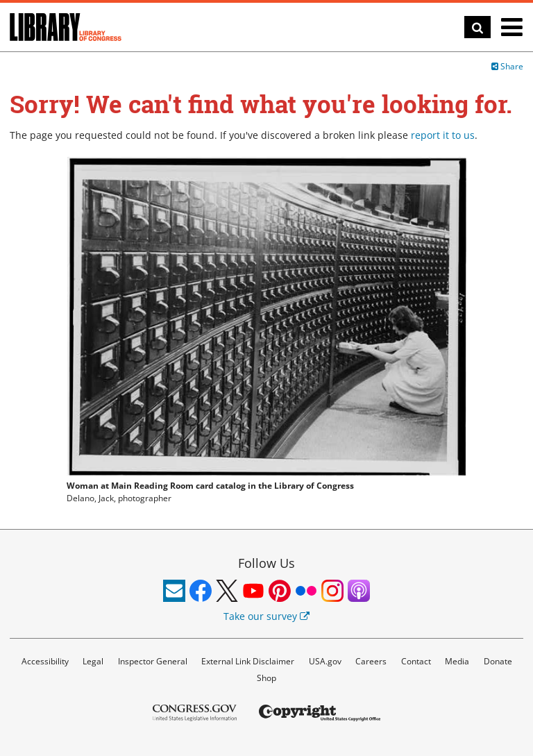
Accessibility (45, 661)
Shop (266, 678)
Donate (498, 661)
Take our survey (266, 616)
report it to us (443, 135)
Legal (93, 661)
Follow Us (266, 563)
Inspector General (153, 661)
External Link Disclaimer (248, 661)
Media (457, 661)
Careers (371, 661)
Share (507, 66)
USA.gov (325, 661)
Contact (416, 661)
